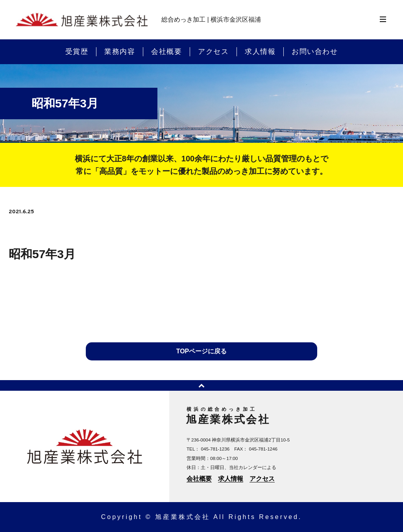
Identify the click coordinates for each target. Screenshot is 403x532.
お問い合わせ (315, 52)
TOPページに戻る (202, 351)
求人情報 (260, 52)
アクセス (213, 52)
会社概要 (166, 52)
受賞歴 (77, 52)
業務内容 (120, 52)
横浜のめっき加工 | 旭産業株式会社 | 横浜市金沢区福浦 (82, 20)
